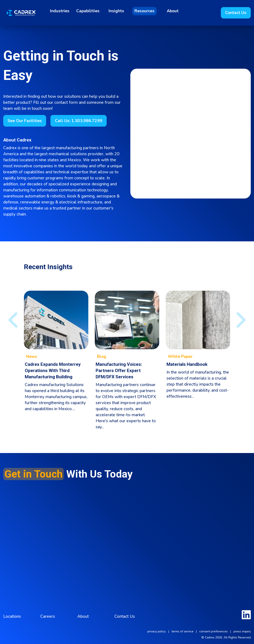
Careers (48, 616)
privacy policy (157, 631)
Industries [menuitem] (60, 11)
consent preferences (213, 631)
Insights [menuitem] (116, 11)
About (83, 616)
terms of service (182, 631)
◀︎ (10, 320)
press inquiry (242, 631)
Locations (12, 616)
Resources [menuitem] (144, 11)
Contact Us (125, 616)
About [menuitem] (173, 11)
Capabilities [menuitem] (88, 11)
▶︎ (237, 320)
